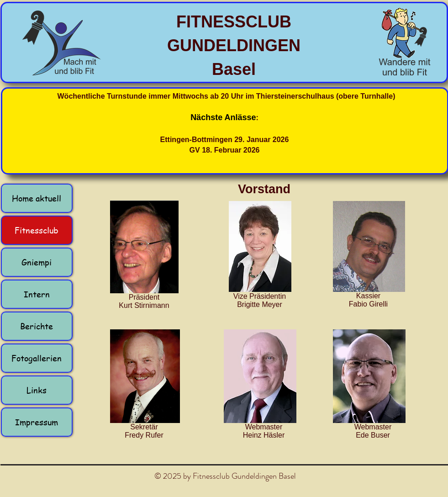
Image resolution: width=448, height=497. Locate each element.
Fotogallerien (37, 358)
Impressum (37, 422)
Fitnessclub (37, 230)
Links (37, 390)
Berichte (37, 326)
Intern (37, 294)
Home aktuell (37, 198)
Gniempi (37, 262)
